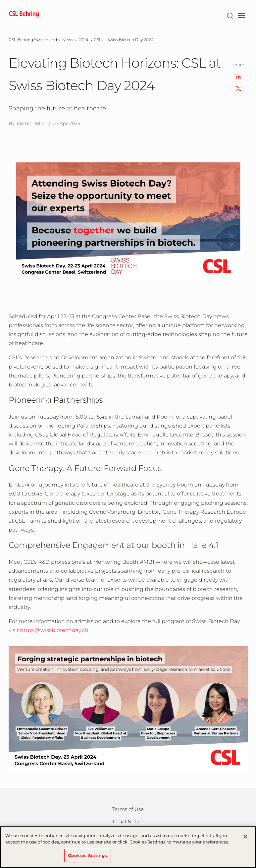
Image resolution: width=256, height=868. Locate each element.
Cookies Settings (88, 858)
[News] (68, 40)
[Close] (245, 839)
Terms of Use (128, 809)
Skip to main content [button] (0, 0)
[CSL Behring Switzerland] (33, 40)
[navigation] (242, 15)
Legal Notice (128, 821)
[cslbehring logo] (24, 15)
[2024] (83, 40)
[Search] (230, 15)
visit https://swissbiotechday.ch (49, 630)
